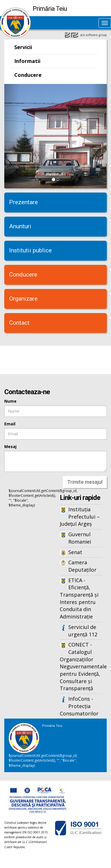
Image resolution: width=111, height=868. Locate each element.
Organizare (23, 299)
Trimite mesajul (85, 482)
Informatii (27, 61)
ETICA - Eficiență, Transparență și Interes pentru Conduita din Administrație (79, 598)
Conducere (28, 75)
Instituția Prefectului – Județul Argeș (80, 517)
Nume (10, 401)
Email (10, 424)
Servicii (23, 47)
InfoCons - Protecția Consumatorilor (79, 706)
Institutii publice (30, 250)
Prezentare (23, 202)
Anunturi (20, 226)
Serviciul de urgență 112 (83, 631)
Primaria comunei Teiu (56, 174)
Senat (75, 552)
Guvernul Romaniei (80, 538)
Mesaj (10, 446)
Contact (19, 323)
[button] (12, 136)
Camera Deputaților (82, 566)
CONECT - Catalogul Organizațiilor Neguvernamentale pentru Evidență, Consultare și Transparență (81, 666)
